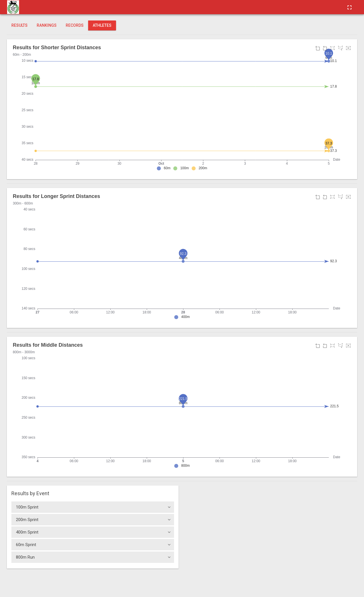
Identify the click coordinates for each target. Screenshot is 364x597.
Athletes (102, 25)
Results (19, 25)
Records (75, 25)
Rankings (47, 25)
